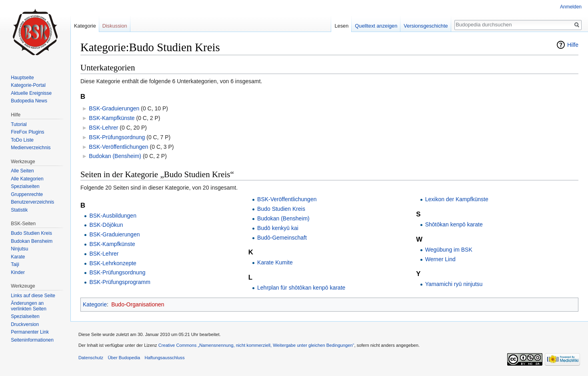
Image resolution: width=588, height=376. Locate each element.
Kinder (18, 272)
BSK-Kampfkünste (112, 118)
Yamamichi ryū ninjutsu (454, 284)
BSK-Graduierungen (114, 108)
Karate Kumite (275, 262)
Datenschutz (91, 358)
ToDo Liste (22, 140)
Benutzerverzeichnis (32, 202)
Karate (18, 257)
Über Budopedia (124, 358)
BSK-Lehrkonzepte (113, 263)
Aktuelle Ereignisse (31, 93)
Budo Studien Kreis (281, 209)
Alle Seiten (22, 171)
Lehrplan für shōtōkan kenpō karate (301, 288)
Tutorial (19, 124)
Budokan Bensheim (32, 241)
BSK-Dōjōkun (106, 225)
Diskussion (115, 26)
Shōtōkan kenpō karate (454, 224)
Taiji (15, 264)
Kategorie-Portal (28, 85)
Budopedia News (29, 101)
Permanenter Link (30, 332)
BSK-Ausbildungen (113, 216)
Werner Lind (440, 259)
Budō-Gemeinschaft (282, 238)
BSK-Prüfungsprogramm (120, 282)
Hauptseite (22, 78)
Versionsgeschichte (426, 26)
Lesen (341, 26)
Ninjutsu (19, 249)
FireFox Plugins (27, 132)
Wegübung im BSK (449, 250)
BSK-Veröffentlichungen (118, 147)
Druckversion (25, 324)
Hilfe (573, 45)
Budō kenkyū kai (278, 228)
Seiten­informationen (32, 340)
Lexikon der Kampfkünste (457, 199)
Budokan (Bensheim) (115, 156)
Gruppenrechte (27, 194)
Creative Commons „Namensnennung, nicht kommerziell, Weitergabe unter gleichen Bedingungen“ (256, 345)
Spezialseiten (25, 186)
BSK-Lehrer (103, 128)
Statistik (19, 210)
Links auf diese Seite (33, 296)
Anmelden (571, 7)
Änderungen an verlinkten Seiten (29, 306)
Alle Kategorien (27, 179)
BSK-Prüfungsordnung (117, 137)
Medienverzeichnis (31, 148)
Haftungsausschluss (164, 358)
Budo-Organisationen (138, 304)
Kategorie (95, 304)
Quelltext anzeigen (376, 26)
